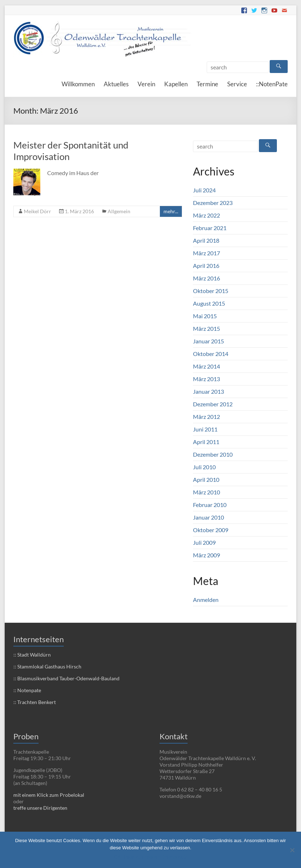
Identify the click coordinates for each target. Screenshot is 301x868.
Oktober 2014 (211, 354)
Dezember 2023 (213, 203)
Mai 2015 (205, 316)
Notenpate (29, 690)
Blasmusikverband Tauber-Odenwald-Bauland (68, 678)
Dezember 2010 (213, 454)
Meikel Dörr (37, 211)
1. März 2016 (79, 211)
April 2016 (206, 266)
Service (237, 84)
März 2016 (206, 278)
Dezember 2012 (213, 404)
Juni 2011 (205, 429)
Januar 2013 (208, 391)
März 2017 (206, 253)
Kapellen (176, 84)
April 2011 (206, 442)
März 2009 (206, 555)
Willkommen (78, 84)
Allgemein (119, 211)
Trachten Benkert (36, 702)
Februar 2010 (210, 505)
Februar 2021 (210, 228)
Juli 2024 (204, 190)
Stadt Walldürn (33, 655)
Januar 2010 (208, 517)
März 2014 (206, 366)
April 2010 (206, 479)
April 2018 (206, 240)
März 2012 (206, 417)
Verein (146, 84)
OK (117, 857)
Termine (207, 84)
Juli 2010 (204, 467)
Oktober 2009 (211, 530)
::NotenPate (272, 84)
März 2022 (206, 215)
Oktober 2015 (211, 291)
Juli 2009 (204, 542)
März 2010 (206, 492)
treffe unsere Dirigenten (40, 808)
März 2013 (206, 379)
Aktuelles (116, 84)
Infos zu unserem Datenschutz (156, 857)
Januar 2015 (208, 341)
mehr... (171, 211)
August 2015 (209, 303)
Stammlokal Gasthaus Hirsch (49, 666)
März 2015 (206, 328)
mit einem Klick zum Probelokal (49, 795)
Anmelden (206, 600)
